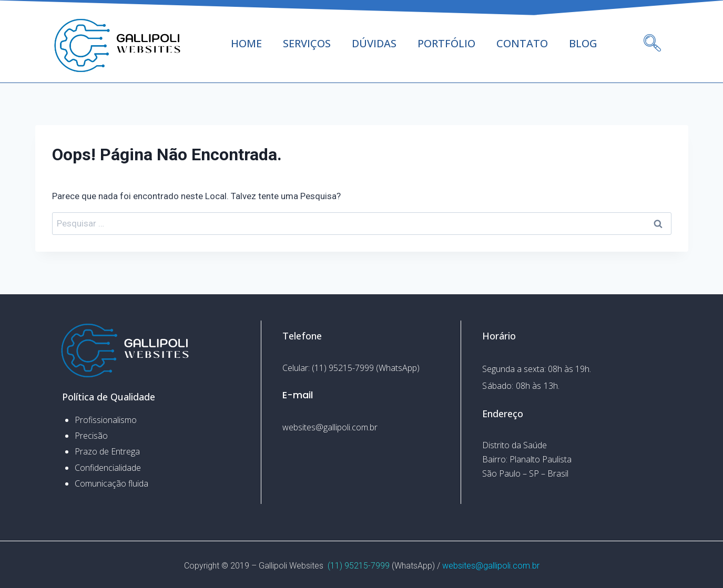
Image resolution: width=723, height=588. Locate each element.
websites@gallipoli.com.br (491, 566)
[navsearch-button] (652, 29)
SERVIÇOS (307, 43)
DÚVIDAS (374, 43)
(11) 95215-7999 (359, 566)
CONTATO (522, 43)
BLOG (583, 43)
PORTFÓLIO (446, 43)
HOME (246, 43)
